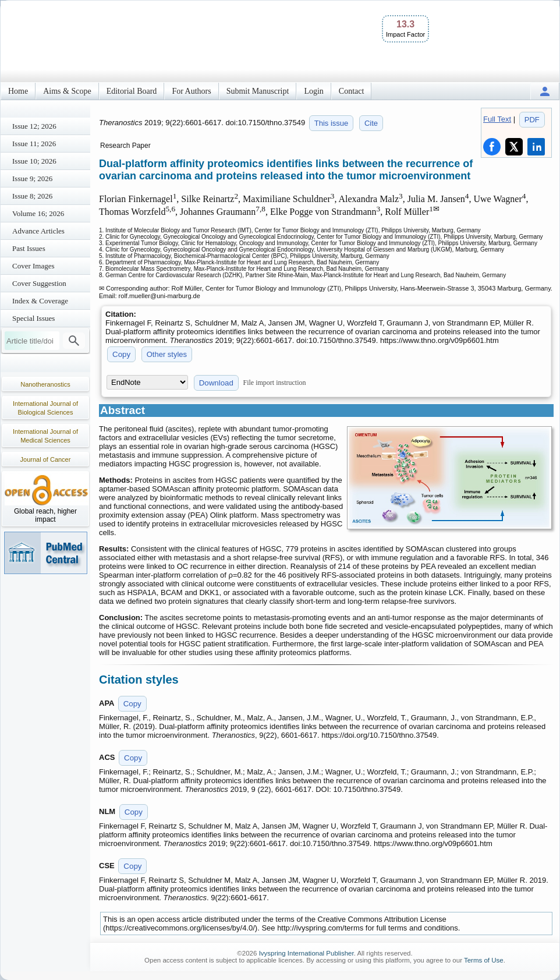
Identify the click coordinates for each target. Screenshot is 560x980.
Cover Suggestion (39, 283)
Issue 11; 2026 (34, 144)
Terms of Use (484, 960)
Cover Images (33, 266)
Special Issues (33, 318)
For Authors (191, 91)
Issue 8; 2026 (32, 196)
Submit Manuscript (258, 91)
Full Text (497, 119)
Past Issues (29, 248)
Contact (352, 91)
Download (216, 383)
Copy (121, 354)
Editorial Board (132, 91)
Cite (371, 123)
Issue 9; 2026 (32, 178)
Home (18, 91)
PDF (532, 120)
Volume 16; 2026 (38, 213)
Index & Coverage (40, 301)
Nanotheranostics (45, 384)
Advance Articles (38, 231)
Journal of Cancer (46, 459)
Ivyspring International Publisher (306, 953)
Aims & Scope (67, 91)
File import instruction (275, 383)
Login (313, 91)
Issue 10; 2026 (34, 161)
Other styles (167, 354)
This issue (332, 123)
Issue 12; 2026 (34, 126)
